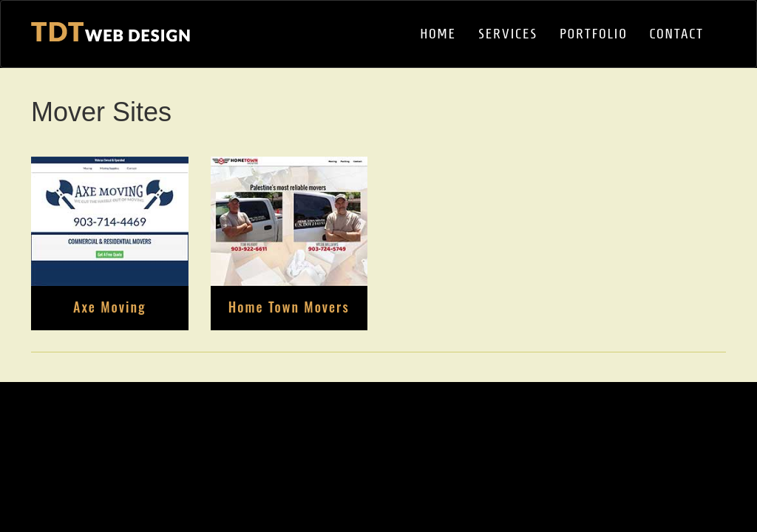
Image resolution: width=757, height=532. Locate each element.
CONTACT (677, 34)
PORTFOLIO (594, 34)
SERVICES (508, 34)
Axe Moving (109, 307)
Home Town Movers (289, 307)
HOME (438, 34)
